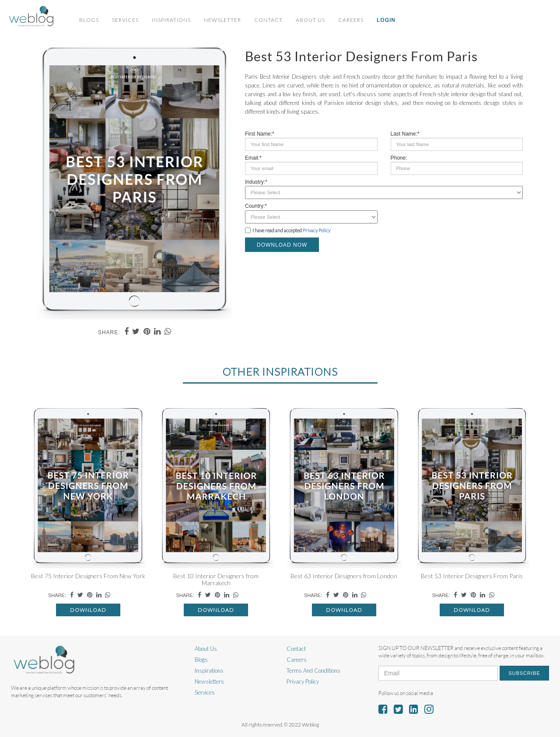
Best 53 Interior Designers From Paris (472, 576)
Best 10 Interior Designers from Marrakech (216, 579)
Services (125, 20)
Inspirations (171, 20)
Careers (351, 20)
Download (88, 610)
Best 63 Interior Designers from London (344, 576)
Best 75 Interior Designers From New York (88, 576)
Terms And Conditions (313, 671)
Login (386, 20)
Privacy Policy (317, 230)
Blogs (89, 20)
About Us (310, 20)
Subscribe (524, 673)
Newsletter (222, 20)
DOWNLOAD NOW (282, 245)
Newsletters (209, 681)
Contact (268, 20)
